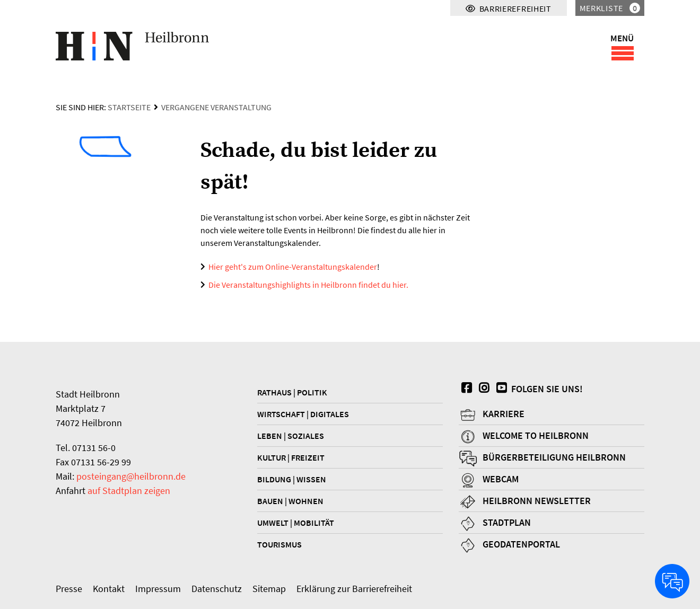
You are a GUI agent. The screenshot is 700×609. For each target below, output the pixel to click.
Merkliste (610, 8)
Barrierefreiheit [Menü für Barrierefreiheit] (509, 8)
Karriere (504, 414)
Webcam (501, 479)
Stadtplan (507, 522)
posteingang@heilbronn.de (131, 476)
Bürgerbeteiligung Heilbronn (554, 457)
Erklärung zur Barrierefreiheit (354, 589)
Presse (69, 589)
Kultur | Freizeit (291, 457)
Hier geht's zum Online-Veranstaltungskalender (293, 267)
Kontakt (109, 589)
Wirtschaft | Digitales (303, 414)
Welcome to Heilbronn (536, 435)
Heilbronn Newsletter (537, 501)
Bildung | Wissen (292, 479)
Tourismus (279, 544)
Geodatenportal (521, 544)
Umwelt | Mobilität (296, 523)
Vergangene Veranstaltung (216, 107)
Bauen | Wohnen (290, 501)
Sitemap (269, 589)
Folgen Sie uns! (538, 389)
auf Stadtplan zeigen (129, 491)
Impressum (158, 589)
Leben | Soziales (291, 436)
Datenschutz (217, 589)
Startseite (129, 107)
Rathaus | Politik (292, 392)
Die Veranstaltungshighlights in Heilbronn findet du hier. (308, 285)
